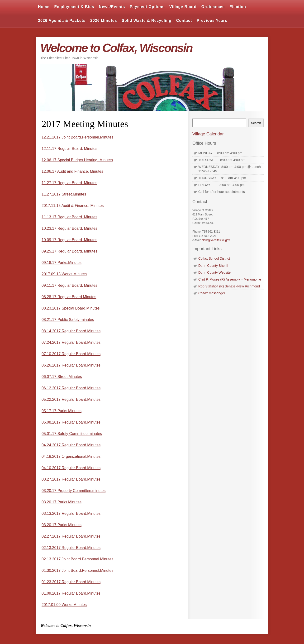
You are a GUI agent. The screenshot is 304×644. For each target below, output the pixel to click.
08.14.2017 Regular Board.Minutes (71, 331)
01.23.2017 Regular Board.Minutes (71, 582)
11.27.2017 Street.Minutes (64, 194)
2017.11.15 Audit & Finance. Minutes (73, 206)
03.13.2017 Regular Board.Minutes (71, 513)
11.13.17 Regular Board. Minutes (69, 217)
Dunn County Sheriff (213, 266)
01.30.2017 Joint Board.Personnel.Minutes (77, 570)
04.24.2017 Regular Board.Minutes (71, 445)
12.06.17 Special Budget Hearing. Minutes (77, 160)
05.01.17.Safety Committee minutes (72, 434)
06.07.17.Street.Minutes (62, 377)
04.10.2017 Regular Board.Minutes (71, 468)
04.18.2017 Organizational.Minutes (71, 456)
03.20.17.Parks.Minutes (62, 502)
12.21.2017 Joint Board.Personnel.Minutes (77, 137)
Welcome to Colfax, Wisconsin (116, 48)
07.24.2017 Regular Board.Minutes (71, 342)
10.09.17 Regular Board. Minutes (69, 240)
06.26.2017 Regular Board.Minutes (71, 365)
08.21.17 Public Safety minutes (68, 320)
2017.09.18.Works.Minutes (64, 274)
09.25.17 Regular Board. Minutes (69, 251)
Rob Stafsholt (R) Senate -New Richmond (229, 286)
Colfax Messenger (212, 293)
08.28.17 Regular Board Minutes (69, 297)
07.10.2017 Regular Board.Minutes (71, 354)
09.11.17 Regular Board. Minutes (69, 285)
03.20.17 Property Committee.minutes (74, 491)
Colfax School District (214, 258)
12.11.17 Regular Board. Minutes (69, 149)
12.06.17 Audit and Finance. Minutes (72, 171)
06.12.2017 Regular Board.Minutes (71, 388)
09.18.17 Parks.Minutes (62, 263)
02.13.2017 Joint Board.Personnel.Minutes (77, 559)
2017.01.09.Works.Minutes (64, 605)
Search (256, 123)
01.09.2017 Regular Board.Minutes (71, 593)
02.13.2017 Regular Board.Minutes (71, 548)
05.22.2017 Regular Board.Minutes (71, 399)
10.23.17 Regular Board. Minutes (69, 228)
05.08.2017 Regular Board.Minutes (71, 422)
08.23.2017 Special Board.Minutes (71, 308)
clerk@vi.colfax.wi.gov (216, 240)
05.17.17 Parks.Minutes (62, 411)
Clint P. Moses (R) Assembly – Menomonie (230, 279)
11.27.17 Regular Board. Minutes (69, 183)
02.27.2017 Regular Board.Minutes (71, 536)
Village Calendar (208, 134)
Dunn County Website (214, 272)
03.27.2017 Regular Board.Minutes (71, 479)
